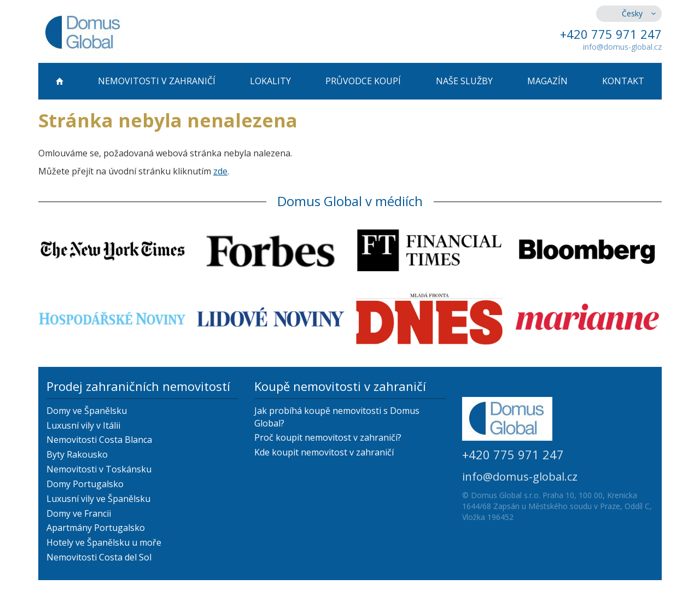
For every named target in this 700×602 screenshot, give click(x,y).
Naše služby (464, 81)
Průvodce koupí (363, 81)
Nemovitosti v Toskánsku (99, 469)
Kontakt (623, 81)
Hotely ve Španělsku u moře (104, 542)
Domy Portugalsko (85, 484)
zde (220, 171)
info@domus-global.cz (622, 47)
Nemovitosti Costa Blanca (99, 440)
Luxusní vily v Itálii (83, 425)
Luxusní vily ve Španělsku (98, 499)
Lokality (270, 81)
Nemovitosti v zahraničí (157, 81)
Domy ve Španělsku (87, 411)
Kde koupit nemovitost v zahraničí (324, 452)
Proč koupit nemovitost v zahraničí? (328, 437)
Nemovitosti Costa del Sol (99, 557)
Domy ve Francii (79, 513)
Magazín (547, 81)
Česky (632, 13)
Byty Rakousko (77, 454)
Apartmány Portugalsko (96, 528)
